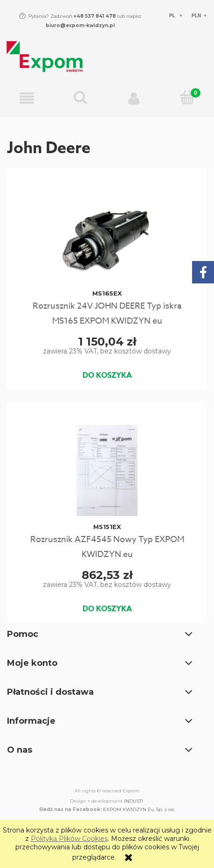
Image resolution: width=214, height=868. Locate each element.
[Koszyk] (187, 98)
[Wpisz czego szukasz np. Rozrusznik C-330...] (80, 98)
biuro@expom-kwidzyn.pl (80, 25)
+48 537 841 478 (94, 16)
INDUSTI (134, 801)
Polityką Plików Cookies (69, 839)
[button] (27, 99)
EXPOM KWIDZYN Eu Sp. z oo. (139, 809)
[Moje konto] (134, 99)
